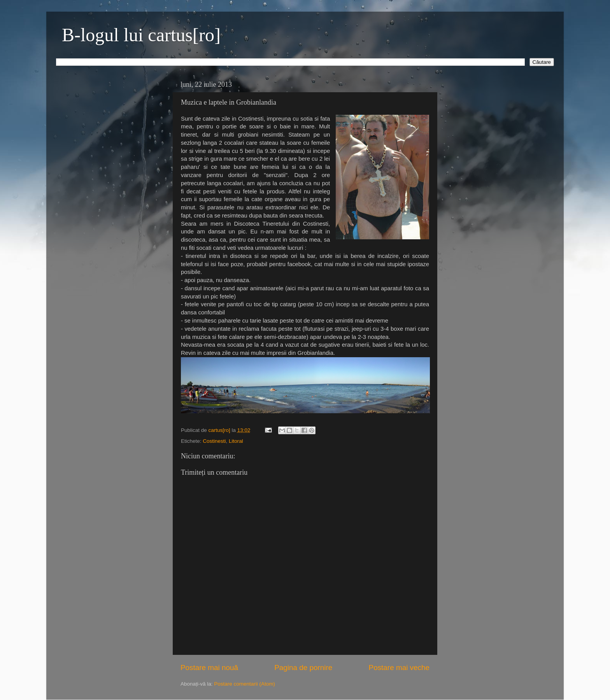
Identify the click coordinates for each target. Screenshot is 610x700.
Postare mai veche (399, 668)
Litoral (236, 441)
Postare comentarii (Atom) (245, 684)
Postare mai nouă (209, 668)
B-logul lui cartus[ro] (141, 35)
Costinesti (214, 441)
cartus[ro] (220, 430)
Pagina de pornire (303, 668)
